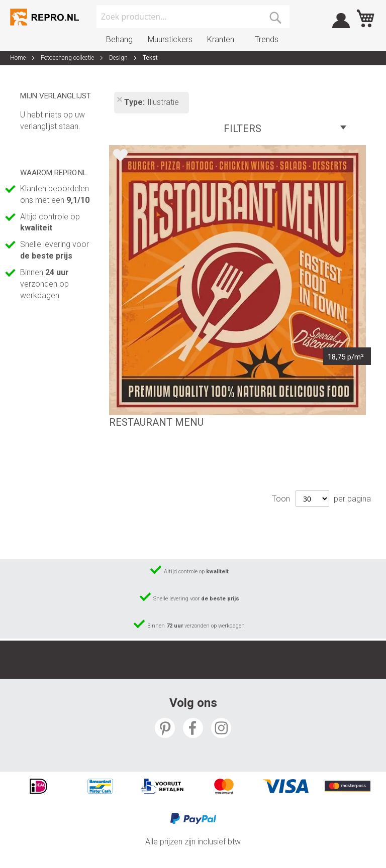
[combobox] (193, 17)
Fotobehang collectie (68, 58)
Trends (267, 39)
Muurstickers (170, 39)
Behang (119, 39)
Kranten (221, 39)
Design (119, 58)
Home (19, 58)
